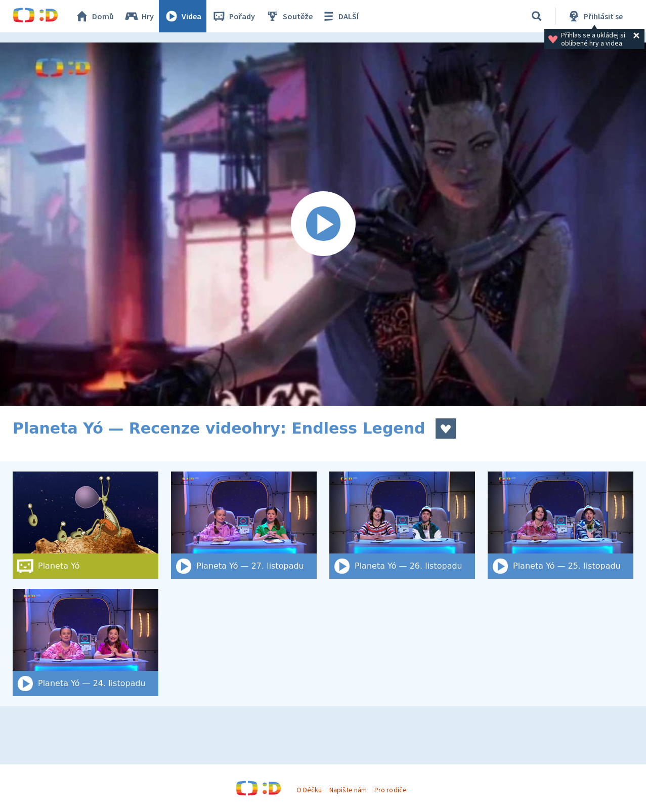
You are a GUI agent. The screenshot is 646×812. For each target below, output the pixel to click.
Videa (183, 16)
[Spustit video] (323, 224)
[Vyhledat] (537, 16)
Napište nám (348, 790)
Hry (139, 16)
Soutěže (289, 16)
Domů (94, 16)
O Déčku (309, 790)
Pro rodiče (390, 790)
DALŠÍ (340, 16)
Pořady (233, 16)
